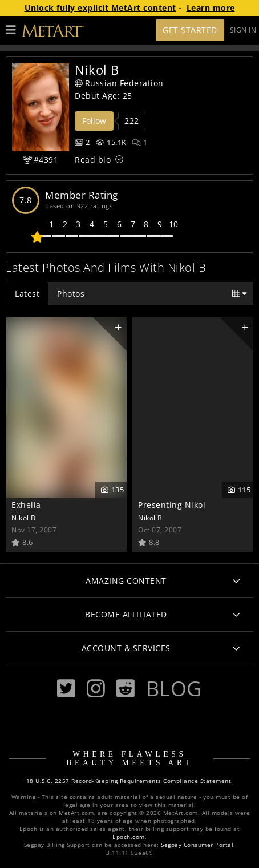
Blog (174, 688)
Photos (71, 294)
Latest (27, 294)
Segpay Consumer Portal (197, 845)
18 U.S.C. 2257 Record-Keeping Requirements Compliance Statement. (130, 781)
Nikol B (24, 518)
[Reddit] (126, 689)
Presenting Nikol (172, 505)
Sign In (243, 30)
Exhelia (26, 505)
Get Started (190, 30)
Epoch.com (129, 837)
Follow (94, 121)
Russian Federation (119, 83)
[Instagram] (96, 689)
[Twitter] (66, 689)
